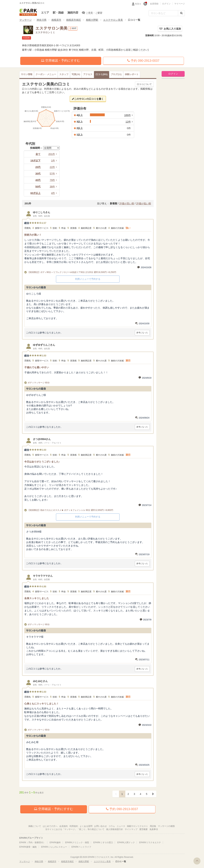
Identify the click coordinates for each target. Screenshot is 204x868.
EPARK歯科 (55, 843)
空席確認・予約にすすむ (61, 60)
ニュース (121, 826)
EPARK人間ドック (126, 843)
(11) (116, 74)
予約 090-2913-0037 (143, 61)
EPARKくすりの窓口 (103, 843)
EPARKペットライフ (81, 847)
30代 (38, 174)
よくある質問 (86, 826)
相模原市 (56, 20)
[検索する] (181, 13)
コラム (112, 826)
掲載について (35, 826)
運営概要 (143, 829)
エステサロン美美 (113, 20)
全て (38, 154)
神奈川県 (42, 20)
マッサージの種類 (166, 826)
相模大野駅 (92, 20)
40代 (38, 180)
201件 (53, 154)
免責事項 (154, 829)
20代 (38, 167)
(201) (102, 74)
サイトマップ (131, 829)
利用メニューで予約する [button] (88, 279)
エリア (45, 13)
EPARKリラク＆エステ (28, 12)
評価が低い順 (144, 203)
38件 (54, 187)
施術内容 (73, 13)
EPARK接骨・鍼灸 (28, 847)
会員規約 (64, 826)
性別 (138, 4)
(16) (76, 74)
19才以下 (36, 161)
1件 (55, 161)
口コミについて (144, 84)
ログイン (166, 4)
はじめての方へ (50, 826)
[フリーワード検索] (163, 13)
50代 (38, 187)
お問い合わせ (101, 826)
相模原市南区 (74, 20)
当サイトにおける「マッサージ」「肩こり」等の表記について (75, 829)
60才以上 (36, 193)
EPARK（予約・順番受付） (32, 843)
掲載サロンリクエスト (137, 826)
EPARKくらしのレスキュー (54, 847)
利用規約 (74, 826)
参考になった (142, 333)
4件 (55, 193)
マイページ (180, 4)
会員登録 (154, 4)
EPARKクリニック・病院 (77, 843)
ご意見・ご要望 (92, 13)
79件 (54, 180)
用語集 (153, 826)
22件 (54, 167)
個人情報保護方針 (115, 829)
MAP (73, 28)
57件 (54, 174)
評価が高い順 (127, 203)
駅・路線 (58, 13)
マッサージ (26, 20)
